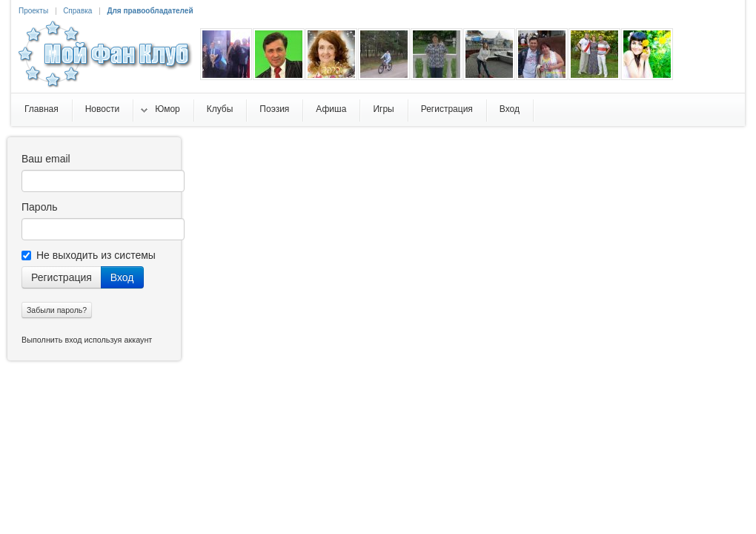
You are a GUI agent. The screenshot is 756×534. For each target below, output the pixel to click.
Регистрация (62, 277)
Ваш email (46, 159)
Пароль (40, 207)
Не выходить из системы (89, 255)
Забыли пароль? (57, 310)
